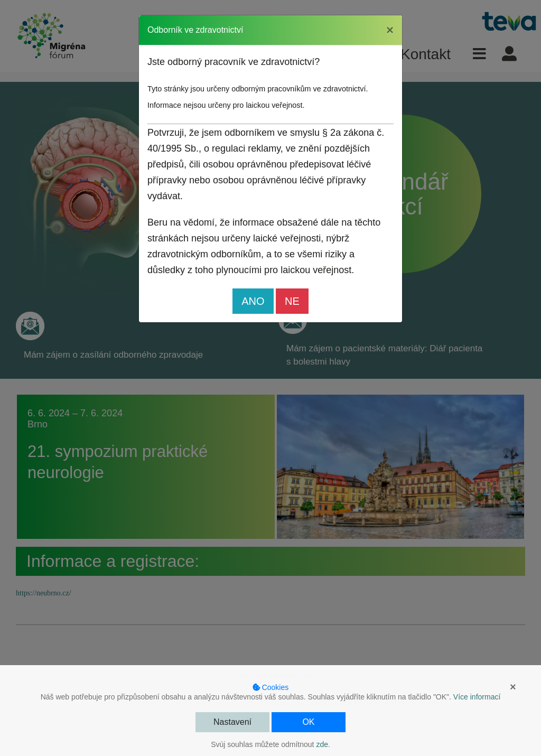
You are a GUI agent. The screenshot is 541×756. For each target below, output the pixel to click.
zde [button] (322, 744)
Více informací (477, 697)
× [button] (513, 687)
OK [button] (308, 722)
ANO (253, 301)
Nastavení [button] (232, 722)
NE (292, 301)
